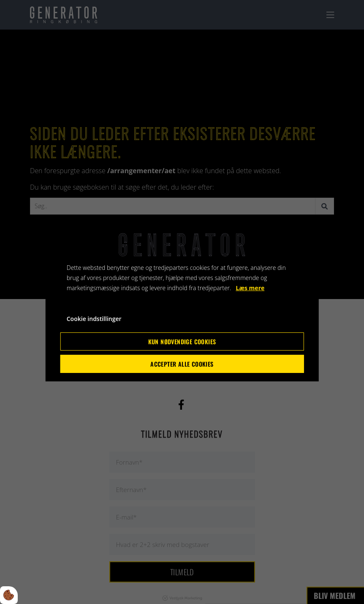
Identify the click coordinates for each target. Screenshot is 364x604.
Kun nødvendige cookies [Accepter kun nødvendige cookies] (182, 341)
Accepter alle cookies (182, 364)
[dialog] (182, 302)
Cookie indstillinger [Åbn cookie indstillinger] (94, 319)
